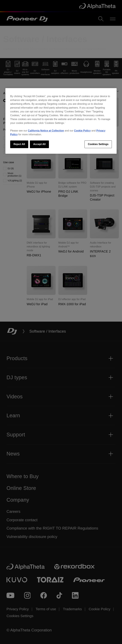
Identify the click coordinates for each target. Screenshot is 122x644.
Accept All (39, 144)
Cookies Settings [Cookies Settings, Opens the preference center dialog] (98, 144)
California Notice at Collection (46, 131)
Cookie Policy (82, 131)
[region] (61, 121)
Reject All (19, 144)
